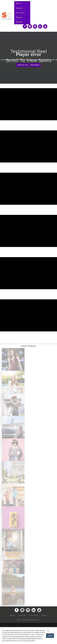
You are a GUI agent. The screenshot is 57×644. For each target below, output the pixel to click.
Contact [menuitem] (20, 13)
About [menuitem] (19, 8)
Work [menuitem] (19, 4)
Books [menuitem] (19, 22)
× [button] (48, 631)
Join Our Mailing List (28, 620)
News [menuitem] (19, 17)
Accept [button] (50, 636)
